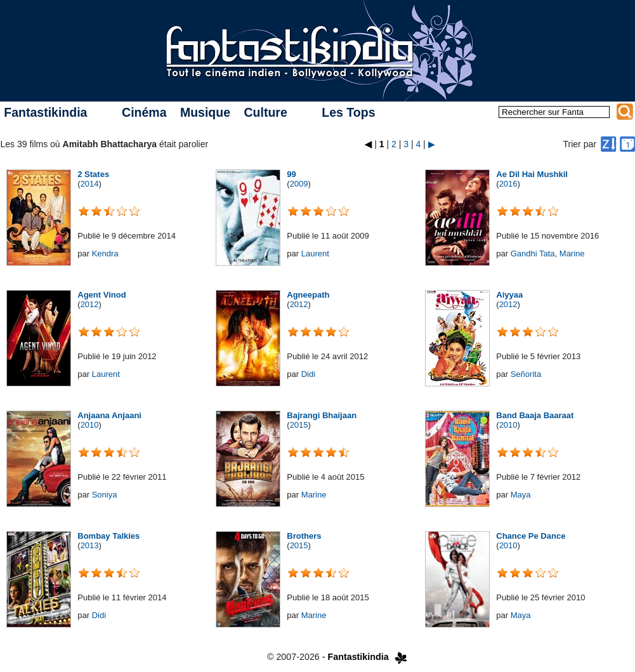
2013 (90, 545)
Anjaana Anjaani (109, 415)
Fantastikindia (45, 112)
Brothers (304, 536)
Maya (521, 495)
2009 (299, 184)
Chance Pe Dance (531, 536)
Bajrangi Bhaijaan (322, 415)
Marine (572, 254)
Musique (205, 112)
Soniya (105, 495)
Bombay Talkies (108, 536)
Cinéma (144, 112)
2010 (90, 425)
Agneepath (308, 295)
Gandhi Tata (533, 254)
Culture (265, 112)
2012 (90, 304)
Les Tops (348, 112)
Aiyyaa (509, 295)
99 (291, 174)
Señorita (526, 374)
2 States (93, 174)
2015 (299, 425)
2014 (90, 184)
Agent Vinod (101, 295)
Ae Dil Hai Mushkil (532, 174)
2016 (508, 184)
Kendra (105, 254)
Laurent (315, 254)
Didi (308, 374)
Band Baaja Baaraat (535, 415)
